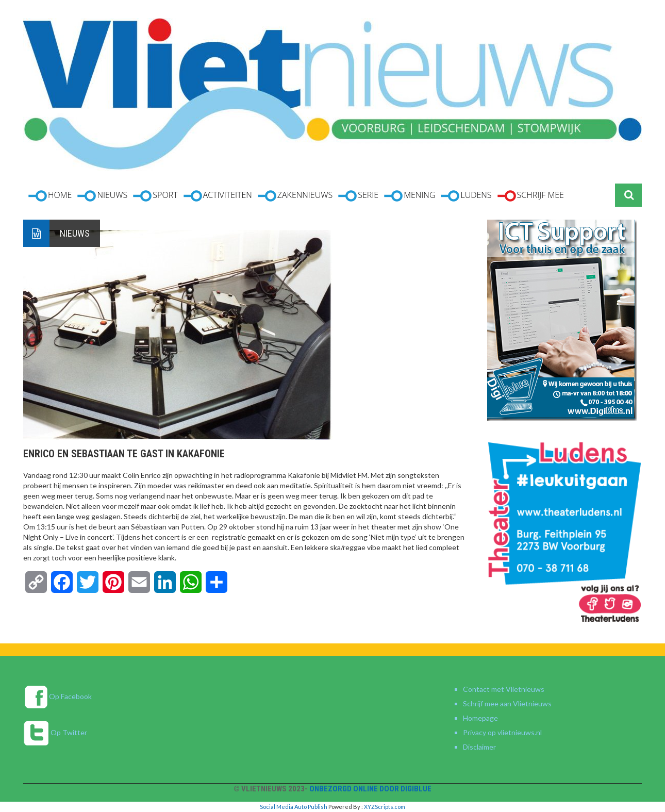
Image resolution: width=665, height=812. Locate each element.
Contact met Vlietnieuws (504, 689)
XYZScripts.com (385, 807)
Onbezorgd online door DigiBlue (370, 789)
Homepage (480, 718)
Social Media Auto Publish (294, 807)
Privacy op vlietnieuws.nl (502, 732)
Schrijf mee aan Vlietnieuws (507, 703)
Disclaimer (479, 747)
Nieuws (75, 233)
